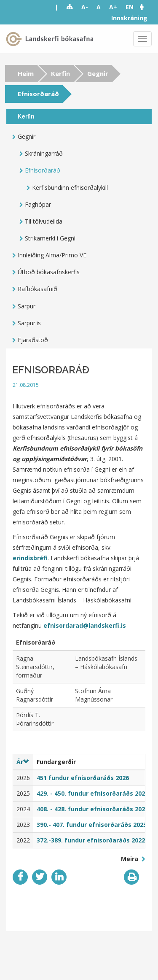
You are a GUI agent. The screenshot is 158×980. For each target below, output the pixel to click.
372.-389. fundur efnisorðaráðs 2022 (91, 840)
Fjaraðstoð (33, 340)
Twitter (40, 877)
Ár (23, 762)
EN (130, 7)
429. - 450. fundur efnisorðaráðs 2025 (92, 793)
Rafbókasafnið (37, 289)
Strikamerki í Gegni (50, 238)
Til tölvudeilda (44, 221)
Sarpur (27, 306)
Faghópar (38, 204)
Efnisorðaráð (43, 170)
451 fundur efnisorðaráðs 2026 (83, 778)
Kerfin (60, 73)
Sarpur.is (29, 323)
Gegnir (98, 73)
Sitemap (70, 7)
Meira (130, 859)
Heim (26, 73)
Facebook (20, 877)
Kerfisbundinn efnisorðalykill (70, 188)
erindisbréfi (30, 558)
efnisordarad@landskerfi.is (85, 625)
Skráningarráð (44, 153)
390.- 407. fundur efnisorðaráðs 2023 (92, 825)
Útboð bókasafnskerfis (49, 272)
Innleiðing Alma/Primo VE (52, 255)
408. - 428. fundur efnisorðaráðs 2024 (92, 809)
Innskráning (129, 18)
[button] (146, 7)
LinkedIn (59, 877)
